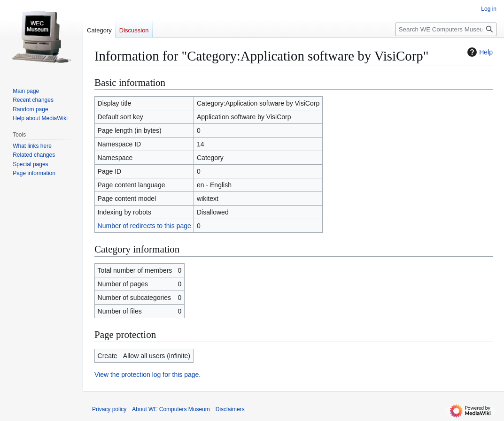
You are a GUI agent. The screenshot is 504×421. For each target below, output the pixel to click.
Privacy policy (109, 409)
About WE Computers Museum (171, 409)
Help (479, 52)
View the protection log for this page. (147, 375)
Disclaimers (230, 409)
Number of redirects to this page (144, 226)
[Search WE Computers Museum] (446, 29)
